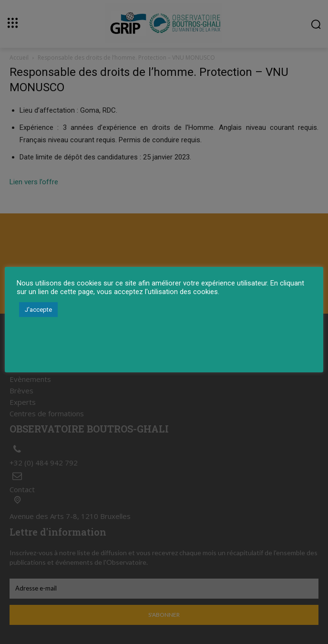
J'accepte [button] (38, 310)
